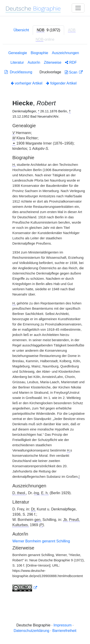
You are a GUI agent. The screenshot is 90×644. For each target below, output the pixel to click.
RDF (71, 62)
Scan (72, 72)
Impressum (62, 625)
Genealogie (18, 53)
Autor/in (34, 62)
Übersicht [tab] (21, 30)
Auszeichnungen (65, 53)
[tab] (48, 30)
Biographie (40, 53)
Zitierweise (53, 62)
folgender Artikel (61, 83)
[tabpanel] (45, 322)
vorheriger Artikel (27, 83)
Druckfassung (18, 72)
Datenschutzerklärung (32, 631)
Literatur (17, 62)
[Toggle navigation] (78, 8)
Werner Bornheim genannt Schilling (41, 541)
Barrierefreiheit (64, 631)
